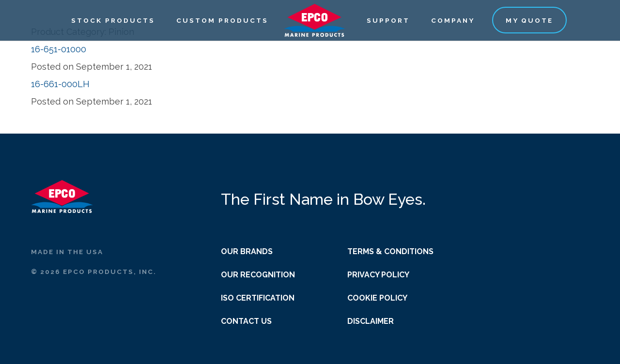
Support (388, 20)
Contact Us (246, 321)
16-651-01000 (59, 49)
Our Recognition (258, 275)
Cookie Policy (377, 298)
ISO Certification (258, 298)
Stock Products (113, 20)
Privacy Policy (378, 275)
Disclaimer (371, 321)
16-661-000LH (60, 84)
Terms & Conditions (390, 251)
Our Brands (247, 251)
